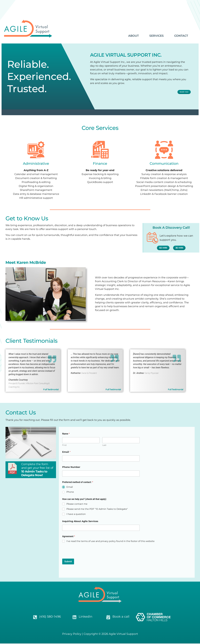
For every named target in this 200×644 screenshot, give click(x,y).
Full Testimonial (176, 390)
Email (66, 453)
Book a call (121, 617)
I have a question (76, 515)
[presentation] (84, 557)
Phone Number (71, 468)
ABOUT (133, 36)
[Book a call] (108, 618)
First (64, 446)
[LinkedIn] (74, 618)
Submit (68, 562)
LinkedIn (86, 617)
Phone (70, 493)
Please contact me (77, 505)
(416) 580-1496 (50, 617)
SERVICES (157, 36)
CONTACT (181, 36)
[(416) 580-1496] (35, 618)
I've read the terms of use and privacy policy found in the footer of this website (110, 542)
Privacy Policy (72, 634)
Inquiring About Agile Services (80, 522)
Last (104, 446)
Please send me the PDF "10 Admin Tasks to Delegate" (97, 510)
